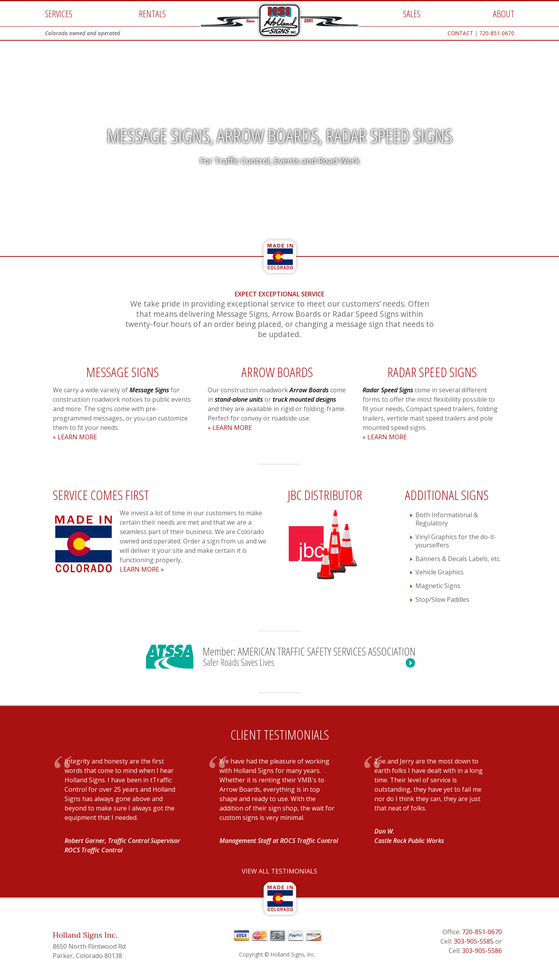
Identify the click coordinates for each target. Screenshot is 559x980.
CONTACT (460, 33)
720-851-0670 (497, 33)
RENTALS (152, 14)
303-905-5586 (482, 951)
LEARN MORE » (142, 569)
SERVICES (59, 14)
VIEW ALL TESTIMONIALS (279, 871)
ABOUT (504, 14)
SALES (412, 14)
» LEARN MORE (75, 437)
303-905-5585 (474, 941)
